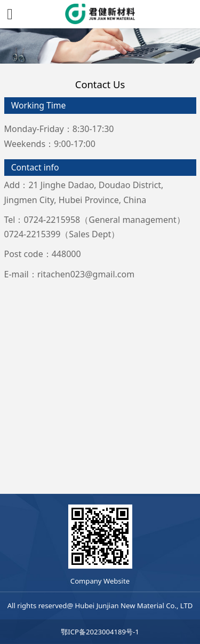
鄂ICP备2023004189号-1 (100, 632)
